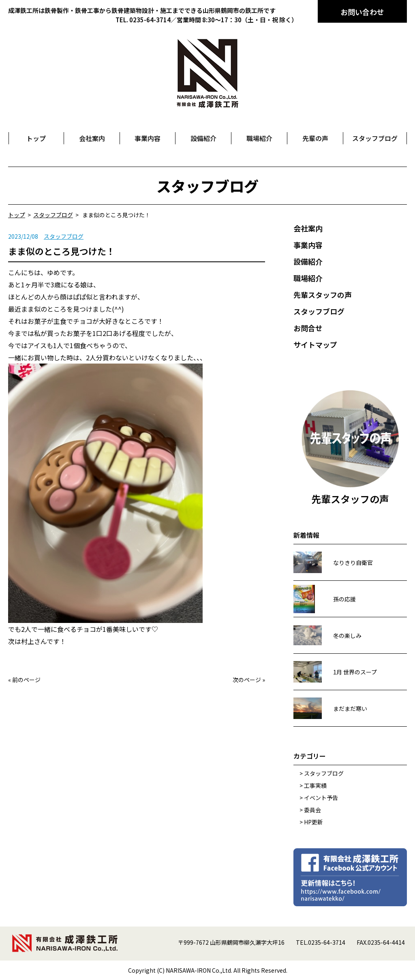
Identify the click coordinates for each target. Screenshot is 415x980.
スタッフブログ (64, 236)
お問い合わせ (362, 12)
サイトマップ (315, 344)
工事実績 (315, 785)
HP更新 (313, 822)
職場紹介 (308, 278)
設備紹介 (308, 261)
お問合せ (308, 328)
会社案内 (308, 228)
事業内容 (308, 245)
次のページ (247, 680)
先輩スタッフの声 (323, 295)
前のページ (26, 680)
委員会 (312, 810)
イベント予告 (321, 798)
